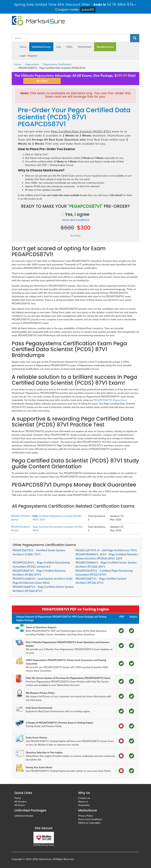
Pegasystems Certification (57, 64)
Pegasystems (32, 64)
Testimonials (85, 47)
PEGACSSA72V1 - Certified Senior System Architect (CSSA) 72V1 (39, 552)
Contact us (84, 798)
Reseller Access (105, 47)
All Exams (20, 805)
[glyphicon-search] (135, 38)
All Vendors (21, 801)
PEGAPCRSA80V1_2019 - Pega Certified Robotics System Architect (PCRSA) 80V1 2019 (107, 556)
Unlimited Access (41, 47)
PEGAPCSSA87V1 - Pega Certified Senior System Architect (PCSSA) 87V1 (43, 589)
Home (23, 47)
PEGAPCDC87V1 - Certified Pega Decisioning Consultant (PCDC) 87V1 (104, 573)
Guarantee (84, 805)
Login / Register (29, 56)
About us (83, 801)
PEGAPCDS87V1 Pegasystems (110, 400)
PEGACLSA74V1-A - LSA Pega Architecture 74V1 (106, 550)
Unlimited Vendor (24, 816)
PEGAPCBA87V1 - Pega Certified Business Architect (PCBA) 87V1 (39, 573)
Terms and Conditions (75, 220)
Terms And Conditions (90, 819)
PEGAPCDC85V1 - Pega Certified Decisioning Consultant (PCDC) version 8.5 (41, 564)
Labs (58, 47)
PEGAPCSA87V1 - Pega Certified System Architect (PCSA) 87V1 (101, 580)
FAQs (69, 47)
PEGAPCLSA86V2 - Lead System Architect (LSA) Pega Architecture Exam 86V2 (42, 580)
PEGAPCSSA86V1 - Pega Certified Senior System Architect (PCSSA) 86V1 (106, 564)
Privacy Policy (86, 816)
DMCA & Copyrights (89, 823)
